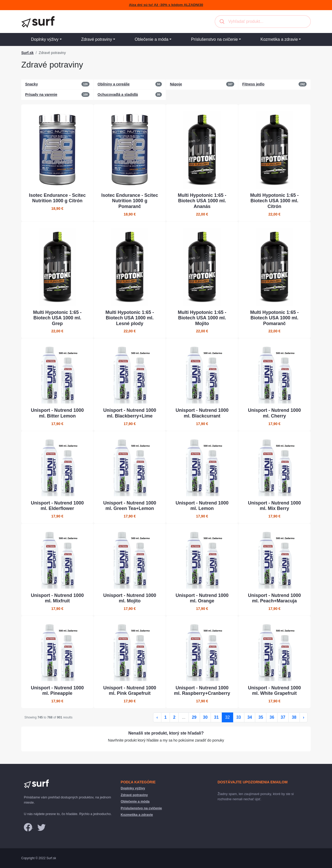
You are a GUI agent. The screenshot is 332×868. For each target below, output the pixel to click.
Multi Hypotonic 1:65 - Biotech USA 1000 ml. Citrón (274, 201)
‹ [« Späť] (157, 717)
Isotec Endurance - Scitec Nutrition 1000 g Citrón (57, 198)
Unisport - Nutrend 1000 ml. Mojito (130, 598)
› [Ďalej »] (304, 717)
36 (272, 717)
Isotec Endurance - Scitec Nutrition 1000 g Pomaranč (130, 201)
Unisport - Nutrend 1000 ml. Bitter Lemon (57, 413)
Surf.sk (27, 53)
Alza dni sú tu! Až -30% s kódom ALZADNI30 (166, 5)
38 (294, 717)
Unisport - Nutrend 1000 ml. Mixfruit (57, 598)
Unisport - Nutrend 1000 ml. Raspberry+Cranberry (202, 691)
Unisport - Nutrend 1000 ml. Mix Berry (274, 506)
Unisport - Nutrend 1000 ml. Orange (202, 598)
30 (205, 717)
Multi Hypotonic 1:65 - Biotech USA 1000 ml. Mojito (202, 318)
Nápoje (176, 84)
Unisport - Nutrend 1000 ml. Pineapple (57, 691)
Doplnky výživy (45, 39)
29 (194, 717)
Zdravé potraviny (97, 39)
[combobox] (263, 22)
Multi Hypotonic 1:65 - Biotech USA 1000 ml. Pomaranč (274, 318)
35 (261, 717)
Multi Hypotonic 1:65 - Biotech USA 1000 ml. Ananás (202, 201)
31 (216, 717)
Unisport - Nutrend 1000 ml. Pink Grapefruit (130, 691)
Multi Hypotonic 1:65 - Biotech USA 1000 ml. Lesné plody (130, 318)
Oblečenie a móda (151, 39)
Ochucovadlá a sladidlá (118, 95)
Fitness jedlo (253, 84)
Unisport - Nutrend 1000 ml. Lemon (202, 506)
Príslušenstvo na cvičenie (214, 39)
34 (250, 717)
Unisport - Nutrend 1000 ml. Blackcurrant (202, 413)
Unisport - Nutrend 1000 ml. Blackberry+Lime (130, 413)
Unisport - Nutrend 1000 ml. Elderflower (57, 506)
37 (283, 717)
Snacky (32, 84)
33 (239, 717)
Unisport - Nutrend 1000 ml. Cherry (274, 413)
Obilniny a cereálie (114, 84)
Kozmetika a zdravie (279, 39)
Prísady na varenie (41, 95)
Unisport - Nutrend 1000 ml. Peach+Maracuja (274, 598)
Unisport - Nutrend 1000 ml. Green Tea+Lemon (130, 506)
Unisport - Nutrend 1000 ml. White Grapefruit (274, 691)
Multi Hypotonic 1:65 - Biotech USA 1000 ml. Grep (57, 318)
